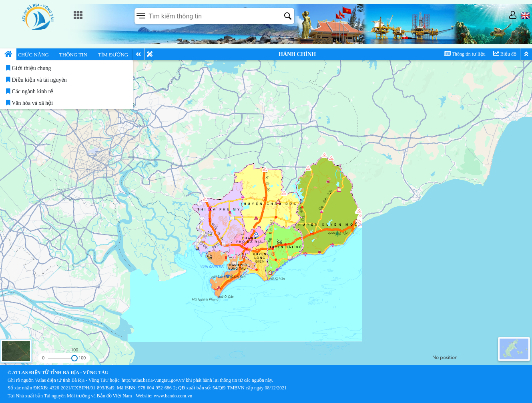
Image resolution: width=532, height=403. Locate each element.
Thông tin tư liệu (465, 54)
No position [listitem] (445, 357)
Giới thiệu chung (28, 68)
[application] (266, 201)
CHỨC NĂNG (33, 55)
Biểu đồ (505, 54)
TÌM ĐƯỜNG (113, 55)
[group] (466, 358)
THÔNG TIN (73, 55)
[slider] (74, 358)
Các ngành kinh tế (30, 91)
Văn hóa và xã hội (29, 103)
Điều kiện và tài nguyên (36, 80)
